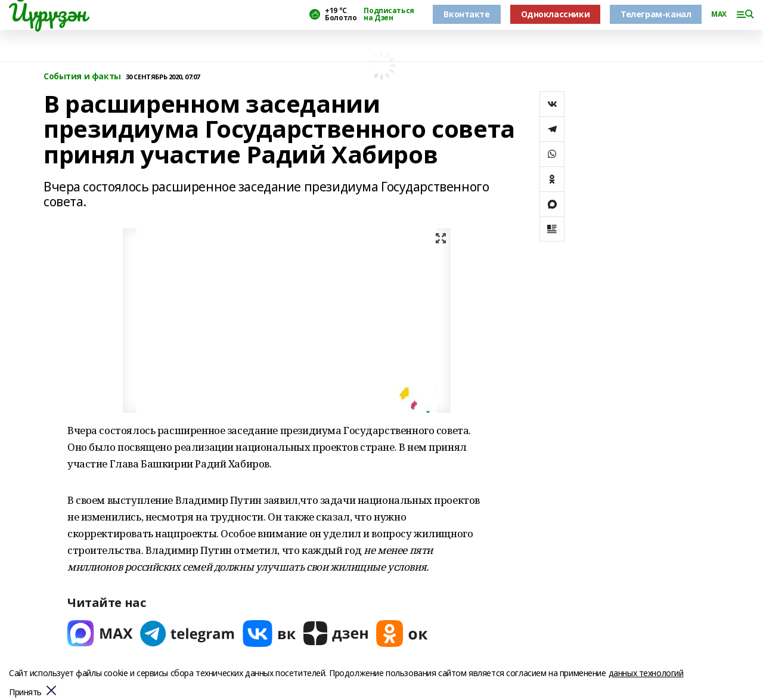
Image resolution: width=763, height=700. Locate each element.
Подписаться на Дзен (389, 14)
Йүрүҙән (48, 13)
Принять (25, 693)
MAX (719, 14)
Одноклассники (556, 14)
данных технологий (646, 673)
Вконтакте (466, 14)
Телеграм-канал (656, 14)
